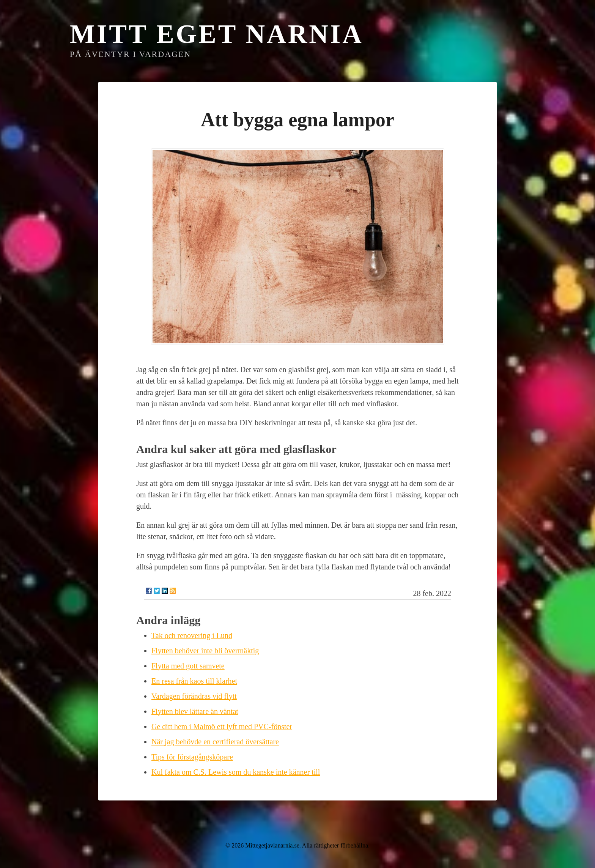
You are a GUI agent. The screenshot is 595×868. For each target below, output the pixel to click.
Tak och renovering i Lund (192, 635)
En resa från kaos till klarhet (194, 681)
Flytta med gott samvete (188, 666)
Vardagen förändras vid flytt (194, 696)
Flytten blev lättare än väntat (195, 711)
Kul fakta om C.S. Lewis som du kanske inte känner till (236, 772)
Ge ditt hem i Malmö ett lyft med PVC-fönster (222, 726)
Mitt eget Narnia (217, 34)
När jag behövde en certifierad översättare (215, 742)
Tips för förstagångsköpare (192, 757)
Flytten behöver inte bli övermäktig (205, 651)
